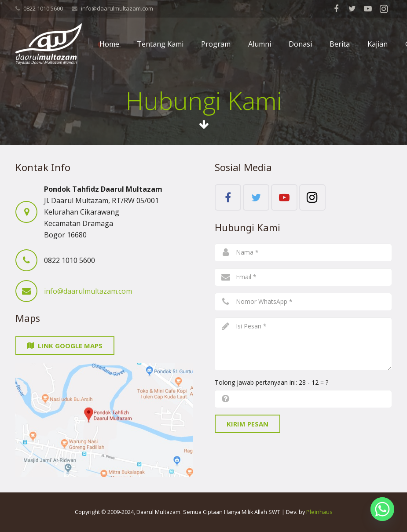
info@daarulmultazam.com (117, 8)
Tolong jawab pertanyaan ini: (271, 382)
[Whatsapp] (382, 509)
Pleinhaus (319, 512)
